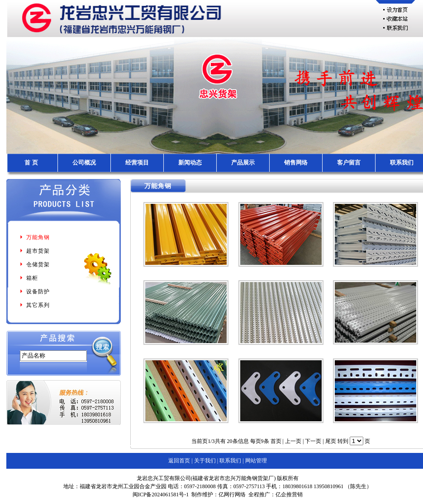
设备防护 (34, 292)
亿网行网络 (232, 495)
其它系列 (34, 305)
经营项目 (137, 163)
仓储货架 (34, 264)
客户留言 (349, 163)
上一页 (293, 441)
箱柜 (29, 278)
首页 (276, 441)
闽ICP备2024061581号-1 (161, 495)
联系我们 (402, 163)
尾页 (331, 441)
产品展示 (243, 163)
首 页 (31, 163)
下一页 (313, 441)
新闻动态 (190, 163)
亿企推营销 (289, 495)
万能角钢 (34, 237)
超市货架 (34, 251)
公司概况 (84, 163)
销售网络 (296, 163)
